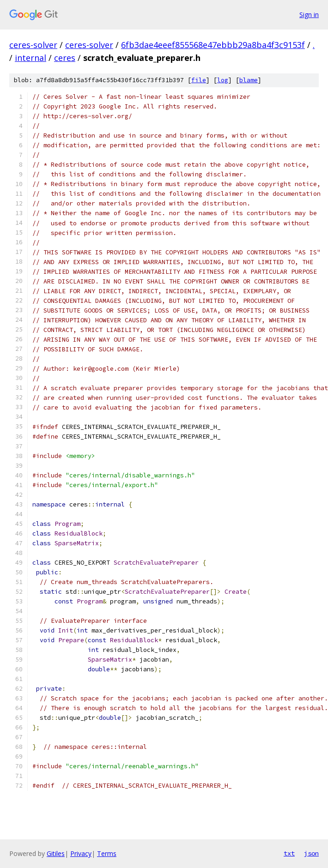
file (199, 80)
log (223, 80)
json (311, 853)
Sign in (309, 15)
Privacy (81, 853)
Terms (107, 853)
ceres (65, 58)
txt (289, 853)
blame (249, 80)
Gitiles (56, 853)
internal (30, 58)
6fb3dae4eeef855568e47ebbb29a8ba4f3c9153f (213, 45)
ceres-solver (33, 45)
